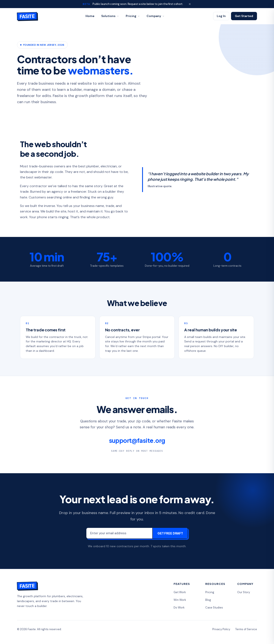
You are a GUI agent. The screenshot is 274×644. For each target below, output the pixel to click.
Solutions (110, 16)
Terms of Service (246, 629)
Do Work (179, 608)
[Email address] (119, 533)
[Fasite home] (27, 16)
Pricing (133, 16)
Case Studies (214, 608)
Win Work (180, 600)
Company (156, 16)
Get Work (180, 592)
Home (90, 16)
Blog (208, 600)
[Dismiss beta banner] (190, 4)
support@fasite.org (137, 440)
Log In (221, 16)
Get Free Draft (170, 533)
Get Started (244, 16)
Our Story (244, 592)
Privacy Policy (221, 629)
